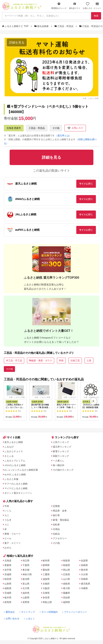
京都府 (46, 584)
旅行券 (56, 515)
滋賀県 (46, 579)
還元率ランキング (62, 447)
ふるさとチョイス (14, 451)
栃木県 (8, 598)
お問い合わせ (12, 619)
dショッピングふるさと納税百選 (21, 470)
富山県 (26, 584)
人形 (89, 361)
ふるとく (29, 619)
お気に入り (88, 6)
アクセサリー (60, 538)
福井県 (26, 593)
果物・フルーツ (12, 534)
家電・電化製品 (61, 520)
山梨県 (26, 598)
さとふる (9, 456)
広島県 (66, 574)
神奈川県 (27, 574)
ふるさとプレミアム (15, 461)
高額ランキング (61, 456)
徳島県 (66, 584)
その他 (56, 128)
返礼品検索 (42, 26)
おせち (8, 548)
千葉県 (26, 565)
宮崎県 (84, 579)
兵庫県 (46, 593)
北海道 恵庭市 (14, 128)
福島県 (8, 588)
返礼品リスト (75, 6)
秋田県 (8, 579)
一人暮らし (59, 461)
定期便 (56, 506)
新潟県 (26, 579)
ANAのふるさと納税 (15, 465)
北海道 (8, 561)
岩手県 (8, 570)
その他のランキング (63, 470)
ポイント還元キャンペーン (18, 493)
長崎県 (84, 565)
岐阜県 (46, 561)
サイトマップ (27, 612)
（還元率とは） (63, 136)
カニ (7, 515)
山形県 (8, 584)
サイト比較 (12, 437)
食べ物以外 (59, 465)
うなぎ (8, 520)
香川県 (66, 588)
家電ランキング (61, 451)
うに (7, 525)
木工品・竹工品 (14, 361)
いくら (8, 511)
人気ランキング (61, 442)
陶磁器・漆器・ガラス (41, 361)
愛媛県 (66, 593)
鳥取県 (66, 561)
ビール (8, 538)
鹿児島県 (86, 584)
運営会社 (9, 612)
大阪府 (46, 588)
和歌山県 (47, 602)
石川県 (26, 588)
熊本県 (84, 570)
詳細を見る (17, 42)
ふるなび (9, 447)
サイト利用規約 (49, 612)
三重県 (46, 574)
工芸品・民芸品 (64, 26)
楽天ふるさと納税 (14, 442)
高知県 (66, 598)
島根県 (66, 565)
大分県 (84, 574)
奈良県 (46, 598)
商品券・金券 (60, 511)
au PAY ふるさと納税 (15, 475)
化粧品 (56, 534)
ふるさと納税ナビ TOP (15, 26)
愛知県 (46, 570)
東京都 (26, 570)
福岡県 (66, 602)
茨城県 (8, 593)
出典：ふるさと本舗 (91, 98)
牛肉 (7, 506)
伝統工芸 (75, 361)
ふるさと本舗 (11, 479)
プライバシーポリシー (75, 612)
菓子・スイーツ (12, 543)
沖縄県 (84, 588)
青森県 (8, 565)
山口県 (66, 579)
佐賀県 (84, 561)
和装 (61, 361)
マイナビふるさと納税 (16, 488)
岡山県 (66, 570)
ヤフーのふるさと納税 (16, 484)
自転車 (56, 525)
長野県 (26, 602)
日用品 (56, 529)
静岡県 (46, 565)
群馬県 (8, 602)
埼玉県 (26, 561)
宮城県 (8, 574)
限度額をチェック (59, 6)
